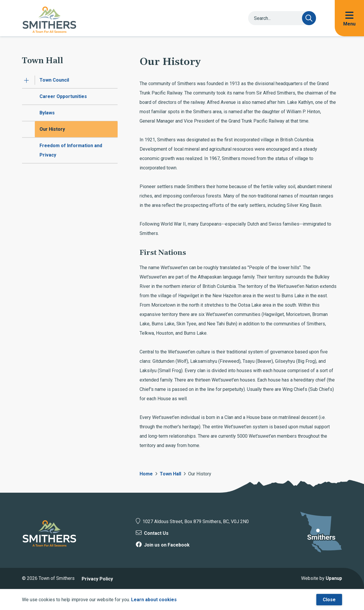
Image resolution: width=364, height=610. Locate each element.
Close (329, 600)
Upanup (334, 578)
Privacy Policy (97, 579)
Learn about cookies (154, 600)
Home (146, 474)
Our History (52, 129)
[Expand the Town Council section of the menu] (27, 80)
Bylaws (47, 113)
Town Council (54, 80)
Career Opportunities (63, 96)
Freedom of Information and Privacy (71, 150)
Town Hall (170, 474)
